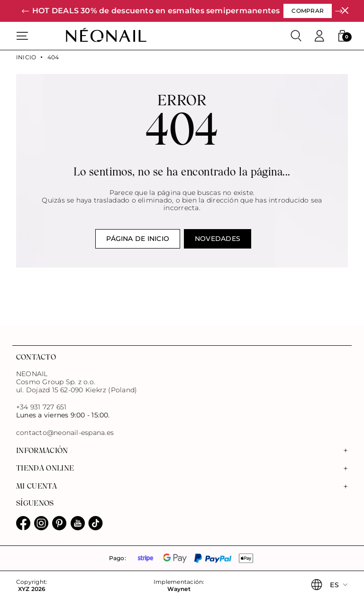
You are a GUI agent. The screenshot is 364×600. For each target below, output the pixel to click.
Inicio (26, 57)
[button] (25, 11)
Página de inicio (138, 239)
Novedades (218, 239)
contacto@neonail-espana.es (65, 433)
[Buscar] (296, 36)
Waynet (179, 589)
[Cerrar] (345, 11)
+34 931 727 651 (41, 407)
